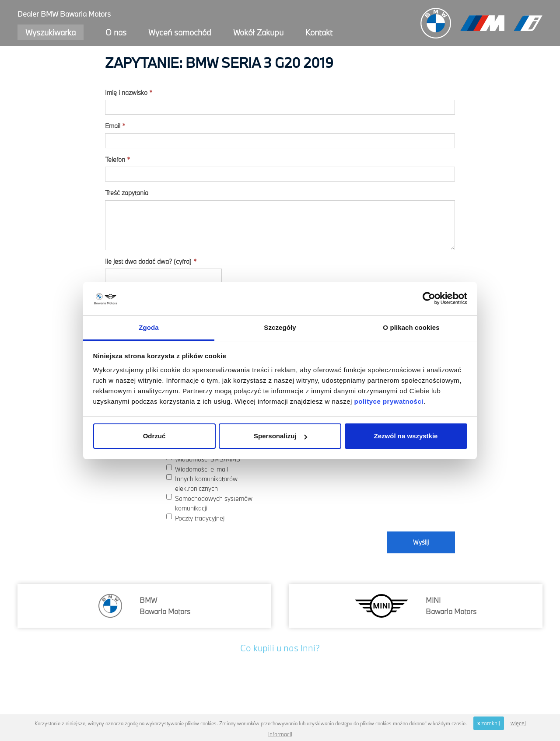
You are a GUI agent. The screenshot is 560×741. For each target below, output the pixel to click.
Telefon (118, 159)
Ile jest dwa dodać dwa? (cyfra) (151, 261)
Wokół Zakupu (258, 32)
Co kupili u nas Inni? (280, 648)
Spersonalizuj (280, 436)
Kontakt (319, 32)
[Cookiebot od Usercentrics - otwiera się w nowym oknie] (429, 299)
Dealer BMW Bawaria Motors (64, 14)
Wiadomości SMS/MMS (203, 459)
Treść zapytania (127, 193)
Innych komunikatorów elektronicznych (202, 483)
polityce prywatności (389, 401)
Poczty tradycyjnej (195, 518)
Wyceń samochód (180, 32)
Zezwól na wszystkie (406, 436)
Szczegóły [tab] (280, 327)
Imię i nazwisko (129, 93)
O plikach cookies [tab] (411, 327)
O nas (116, 32)
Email (115, 126)
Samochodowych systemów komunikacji (209, 503)
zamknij (489, 723)
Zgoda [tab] (149, 327)
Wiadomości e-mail (197, 469)
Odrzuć (154, 436)
